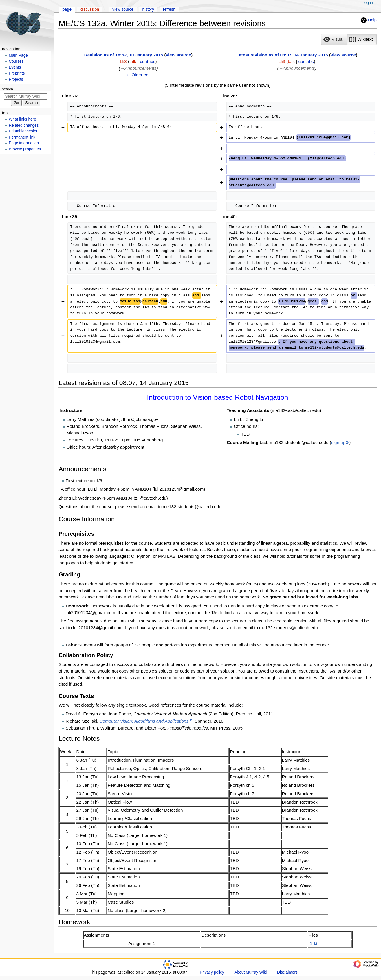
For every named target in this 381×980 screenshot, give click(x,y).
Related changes (24, 125)
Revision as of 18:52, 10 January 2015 (124, 55)
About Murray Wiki (250, 972)
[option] (334, 39)
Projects (16, 79)
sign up (338, 442)
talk (133, 61)
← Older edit (138, 75)
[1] (311, 943)
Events (15, 67)
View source (123, 9)
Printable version (23, 131)
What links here (22, 119)
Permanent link (22, 137)
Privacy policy (212, 972)
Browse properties (25, 149)
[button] (334, 39)
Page (67, 9)
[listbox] (349, 39)
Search (8, 89)
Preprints (17, 73)
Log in (368, 3)
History (148, 9)
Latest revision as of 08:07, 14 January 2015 (282, 55)
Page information (24, 143)
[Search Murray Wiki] (25, 96)
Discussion (90, 9)
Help (368, 20)
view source (178, 55)
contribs (148, 61)
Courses (16, 61)
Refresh (169, 9)
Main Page (18, 55)
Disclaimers (287, 972)
